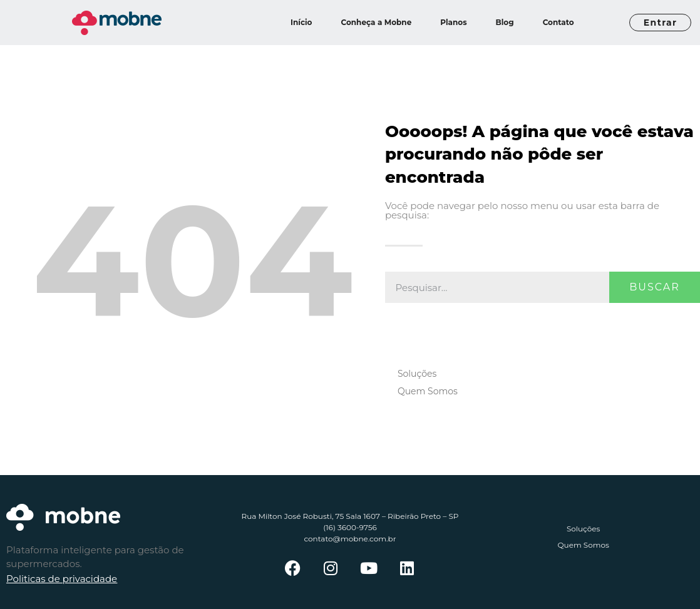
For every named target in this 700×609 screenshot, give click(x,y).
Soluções (417, 374)
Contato (558, 22)
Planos (453, 22)
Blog (505, 22)
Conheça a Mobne (376, 22)
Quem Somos (428, 391)
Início (301, 22)
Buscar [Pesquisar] (655, 287)
